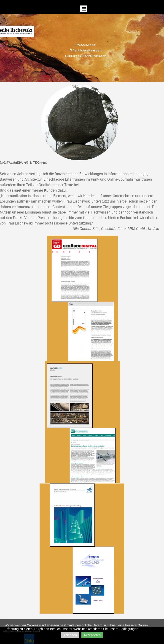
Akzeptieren (92, 635)
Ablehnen (70, 635)
